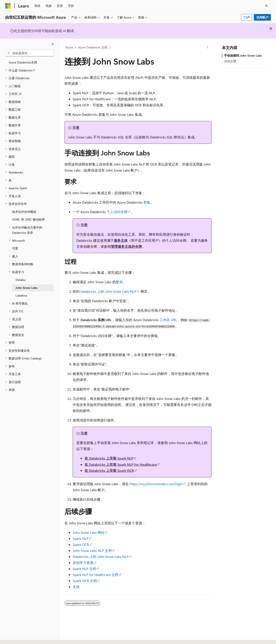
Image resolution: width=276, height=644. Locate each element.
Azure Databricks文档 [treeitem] (23, 62)
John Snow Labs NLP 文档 (92, 550)
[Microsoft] (8, 6)
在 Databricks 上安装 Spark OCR (109, 470)
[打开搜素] (267, 6)
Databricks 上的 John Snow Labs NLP (108, 291)
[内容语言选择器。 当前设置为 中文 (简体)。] (17, 637)
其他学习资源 (83, 563)
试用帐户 (262, 17)
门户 (247, 17)
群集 (147, 202)
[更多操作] (208, 48)
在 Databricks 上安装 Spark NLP (109, 458)
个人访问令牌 (117, 212)
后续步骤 (230, 61)
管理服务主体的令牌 (126, 246)
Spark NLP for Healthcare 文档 (96, 575)
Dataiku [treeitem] (21, 280)
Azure (69, 47)
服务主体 (121, 240)
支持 (76, 587)
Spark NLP (81, 538)
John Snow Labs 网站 (89, 532)
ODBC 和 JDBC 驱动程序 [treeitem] (28, 219)
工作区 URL (168, 320)
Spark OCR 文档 (85, 581)
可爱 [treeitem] (15, 248)
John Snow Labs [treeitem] (26, 288)
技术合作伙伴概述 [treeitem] (24, 212)
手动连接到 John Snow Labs (243, 55)
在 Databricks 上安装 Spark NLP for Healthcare (121, 464)
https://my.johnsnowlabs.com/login (156, 484)
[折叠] (53, 44)
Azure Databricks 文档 (93, 47)
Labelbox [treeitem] (21, 295)
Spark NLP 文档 (84, 569)
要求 (119, 282)
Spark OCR (81, 544)
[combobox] (30, 53)
